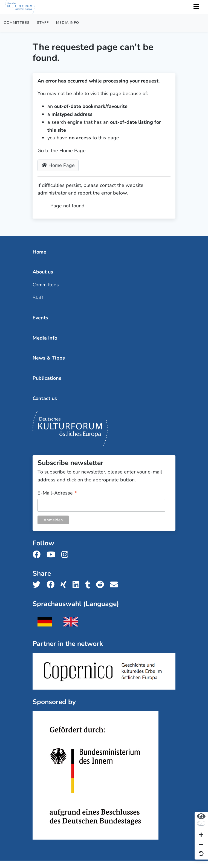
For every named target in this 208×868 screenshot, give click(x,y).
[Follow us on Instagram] (66, 555)
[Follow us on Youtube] (53, 555)
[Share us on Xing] (65, 585)
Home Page (58, 165)
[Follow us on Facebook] (38, 555)
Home (39, 252)
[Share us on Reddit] (102, 585)
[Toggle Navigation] (196, 7)
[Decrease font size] (201, 845)
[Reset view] (201, 854)
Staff (43, 23)
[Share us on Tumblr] (89, 585)
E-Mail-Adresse (57, 493)
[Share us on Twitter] (38, 585)
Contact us (45, 398)
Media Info (68, 23)
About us (43, 272)
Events (40, 318)
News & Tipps (49, 358)
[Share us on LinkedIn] (78, 585)
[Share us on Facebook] (52, 585)
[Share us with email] (116, 585)
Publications (47, 378)
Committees (17, 23)
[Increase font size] (201, 835)
